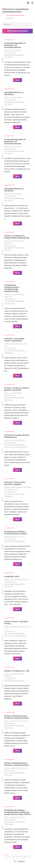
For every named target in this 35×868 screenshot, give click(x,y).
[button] (32, 3)
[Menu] (28, 3)
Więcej (17, 80)
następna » (22, 861)
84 (15, 861)
